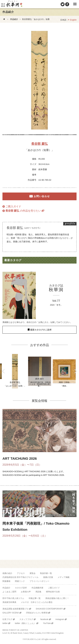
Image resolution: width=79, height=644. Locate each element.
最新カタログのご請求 (41, 330)
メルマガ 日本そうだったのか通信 (37, 602)
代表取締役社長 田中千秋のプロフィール (20, 577)
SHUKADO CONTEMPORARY (49, 609)
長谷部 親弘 (39, 144)
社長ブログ (7, 619)
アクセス (21, 573)
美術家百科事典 (9, 602)
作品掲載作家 (37, 588)
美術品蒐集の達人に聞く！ (57, 598)
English (73, 20)
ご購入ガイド (13, 206)
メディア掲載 (64, 577)
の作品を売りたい (23, 211)
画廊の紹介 (7, 573)
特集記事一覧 (35, 598)
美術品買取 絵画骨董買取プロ (16, 609)
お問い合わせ (42, 196)
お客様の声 (26, 592)
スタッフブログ (26, 619)
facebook (44, 619)
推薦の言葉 (48, 577)
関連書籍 (6, 581)
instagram (60, 619)
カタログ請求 (21, 588)
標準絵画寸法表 (53, 592)
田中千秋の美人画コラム (13, 598)
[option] (39, 80)
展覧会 (33, 573)
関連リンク (20, 581)
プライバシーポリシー (39, 581)
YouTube (47, 623)
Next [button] (76, 371)
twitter (5, 623)
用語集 (38, 592)
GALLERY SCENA (11, 613)
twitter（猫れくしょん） (25, 623)
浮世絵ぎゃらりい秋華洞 (37, 613)
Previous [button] (3, 371)
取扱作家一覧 (46, 573)
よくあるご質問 (9, 592)
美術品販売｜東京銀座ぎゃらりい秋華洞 (12, 4)
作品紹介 (14, 19)
